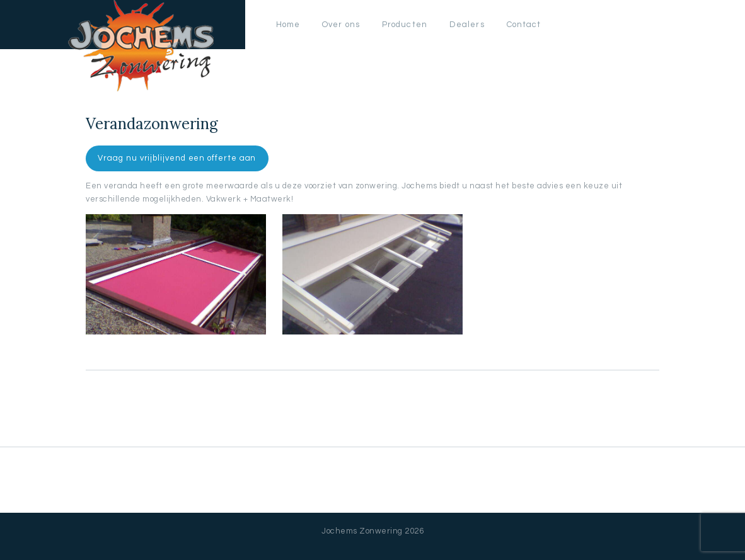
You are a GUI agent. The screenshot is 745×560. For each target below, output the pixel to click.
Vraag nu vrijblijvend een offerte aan (177, 158)
